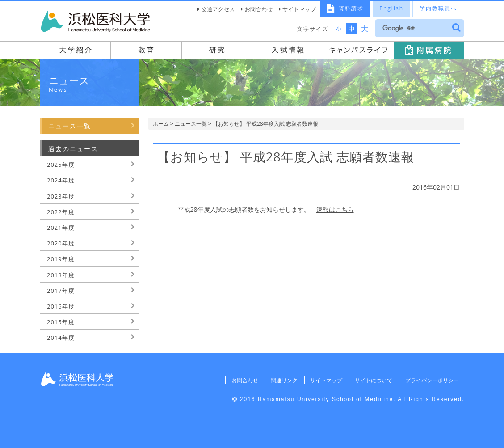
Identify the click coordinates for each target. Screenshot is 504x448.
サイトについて (373, 380)
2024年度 (61, 180)
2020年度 (61, 243)
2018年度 (61, 275)
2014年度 (61, 338)
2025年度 (61, 165)
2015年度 (61, 322)
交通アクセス (218, 9)
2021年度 (61, 228)
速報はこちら (335, 209)
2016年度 (61, 306)
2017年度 (61, 291)
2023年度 (61, 196)
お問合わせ (259, 9)
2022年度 (61, 212)
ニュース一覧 (191, 124)
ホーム (161, 124)
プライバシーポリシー (432, 380)
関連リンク (283, 380)
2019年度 (61, 259)
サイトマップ (299, 9)
